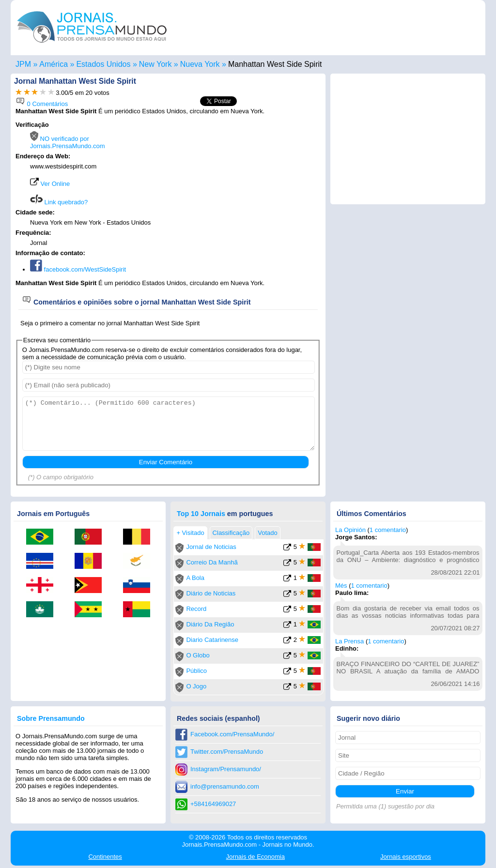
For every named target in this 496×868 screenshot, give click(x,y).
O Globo (198, 655)
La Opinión (350, 530)
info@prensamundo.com (225, 786)
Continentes (105, 857)
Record (196, 609)
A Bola (195, 578)
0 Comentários (42, 104)
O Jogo (196, 686)
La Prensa (349, 641)
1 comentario (388, 530)
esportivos (406, 857)
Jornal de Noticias (211, 547)
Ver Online (50, 184)
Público (196, 671)
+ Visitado (190, 533)
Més (341, 586)
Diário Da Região (210, 624)
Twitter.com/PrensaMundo (227, 752)
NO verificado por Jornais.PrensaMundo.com (68, 142)
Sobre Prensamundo (51, 718)
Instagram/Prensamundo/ (226, 769)
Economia (256, 857)
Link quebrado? (59, 202)
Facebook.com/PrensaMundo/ (232, 734)
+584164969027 (213, 804)
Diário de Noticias (211, 593)
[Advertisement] (239, 183)
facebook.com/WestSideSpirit (78, 269)
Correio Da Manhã (212, 562)
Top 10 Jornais (201, 514)
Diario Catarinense (212, 640)
